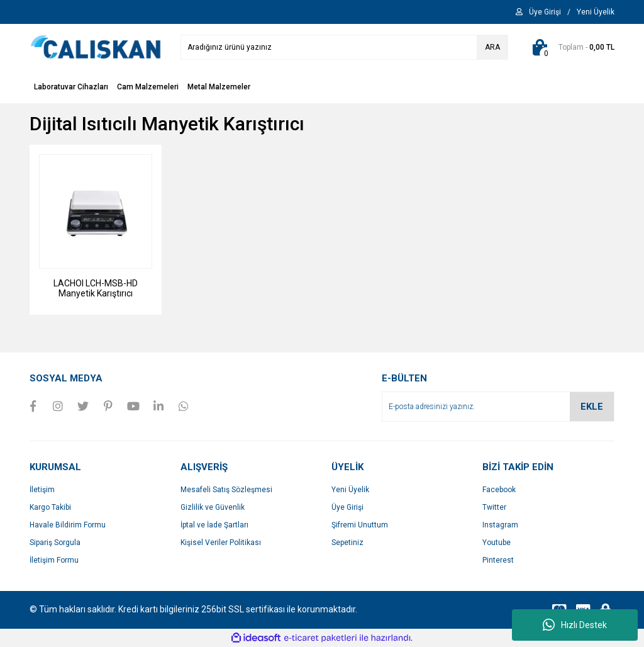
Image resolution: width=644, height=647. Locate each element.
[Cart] (571, 47)
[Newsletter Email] (498, 407)
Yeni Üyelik (350, 490)
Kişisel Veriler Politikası (221, 543)
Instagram (500, 525)
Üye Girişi (347, 507)
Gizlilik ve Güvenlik (213, 507)
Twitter (494, 507)
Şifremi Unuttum (360, 525)
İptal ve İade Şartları (214, 525)
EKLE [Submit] (592, 407)
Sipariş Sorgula (55, 543)
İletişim (42, 490)
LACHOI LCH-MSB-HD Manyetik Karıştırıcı (96, 288)
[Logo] (96, 47)
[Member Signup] (596, 12)
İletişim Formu (54, 560)
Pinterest (498, 560)
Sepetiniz (347, 543)
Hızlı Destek (575, 625)
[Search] (344, 47)
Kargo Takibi (50, 507)
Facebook (499, 490)
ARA (492, 47)
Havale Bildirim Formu (68, 525)
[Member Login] (545, 12)
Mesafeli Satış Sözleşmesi (226, 490)
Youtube (497, 543)
